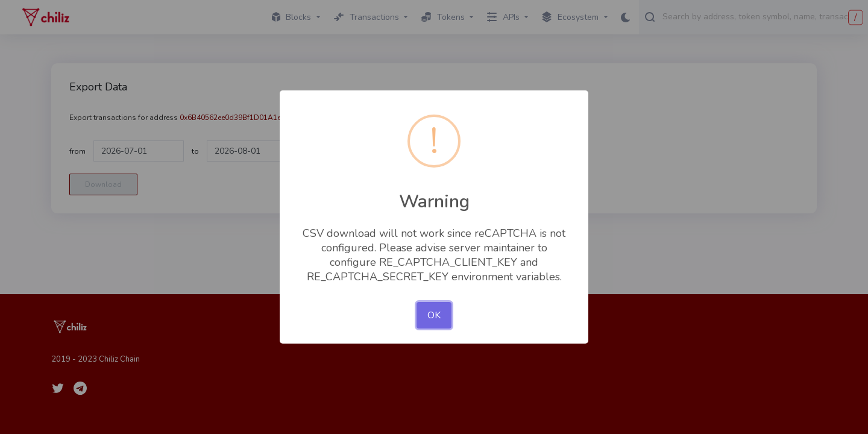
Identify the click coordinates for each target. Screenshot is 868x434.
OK (434, 315)
